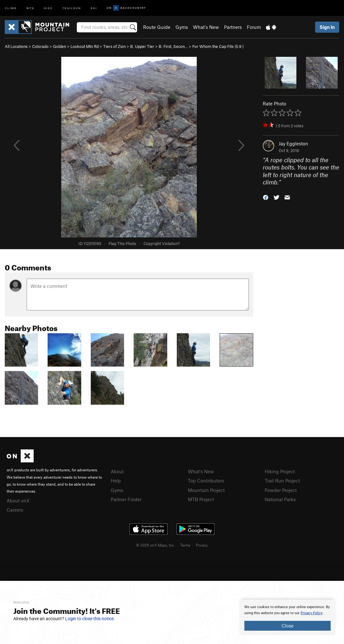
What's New (206, 27)
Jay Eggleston (293, 143)
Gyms (182, 27)
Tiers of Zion (114, 46)
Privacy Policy (311, 613)
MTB (30, 8)
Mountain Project (206, 490)
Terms (185, 545)
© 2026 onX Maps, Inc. (155, 545)
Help (116, 481)
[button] (266, 197)
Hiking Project (280, 471)
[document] (288, 617)
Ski (94, 8)
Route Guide (157, 27)
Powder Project (281, 490)
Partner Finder (126, 499)
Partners (233, 27)
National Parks (280, 499)
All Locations (16, 46)
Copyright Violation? (162, 243)
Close (288, 626)
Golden (60, 46)
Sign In (327, 27)
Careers (15, 510)
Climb (11, 8)
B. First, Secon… (173, 46)
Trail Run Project (282, 481)
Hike (48, 8)
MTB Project (201, 499)
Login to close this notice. (90, 619)
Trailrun (72, 8)
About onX (18, 501)
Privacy (202, 545)
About (117, 471)
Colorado (40, 46)
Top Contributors (206, 481)
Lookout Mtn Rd (85, 46)
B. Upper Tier (142, 46)
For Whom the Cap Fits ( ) (218, 46)
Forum (254, 27)
